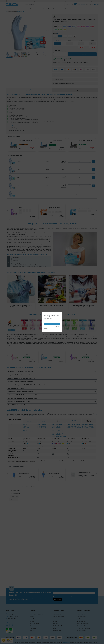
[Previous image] (9, 32)
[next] (97, 145)
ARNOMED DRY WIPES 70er (60, 494)
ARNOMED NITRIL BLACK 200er (85, 140)
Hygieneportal (33, 630)
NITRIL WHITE (26, 442)
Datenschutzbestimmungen (67, 597)
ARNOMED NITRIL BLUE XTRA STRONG (55, 142)
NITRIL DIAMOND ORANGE (88, 441)
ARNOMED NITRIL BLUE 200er (26, 140)
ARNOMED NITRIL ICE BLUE (40, 366)
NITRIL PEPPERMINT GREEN (59, 447)
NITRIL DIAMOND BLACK (88, 440)
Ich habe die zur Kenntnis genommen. (69, 597)
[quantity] (79, 161)
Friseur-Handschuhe (18, 520)
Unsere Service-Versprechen (37, 616)
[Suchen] (23, 4)
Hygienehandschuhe (17, 557)
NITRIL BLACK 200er (42, 441)
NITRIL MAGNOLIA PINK (58, 445)
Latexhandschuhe (81, 618)
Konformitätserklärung (59, 627)
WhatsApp (10, 616)
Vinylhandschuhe (81, 620)
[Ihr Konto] (90, 4)
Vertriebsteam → (85, 63)
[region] (28, 32)
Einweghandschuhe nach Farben (20, 554)
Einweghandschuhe (16, 510)
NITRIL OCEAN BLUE (57, 438)
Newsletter (56, 625)
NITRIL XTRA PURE (71, 442)
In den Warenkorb (82, 54)
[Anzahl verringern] (55, 54)
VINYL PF (25, 438)
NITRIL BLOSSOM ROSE (58, 444)
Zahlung (32, 618)
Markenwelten (16, 578)
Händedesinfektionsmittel (83, 625)
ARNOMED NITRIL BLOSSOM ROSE (19, 366)
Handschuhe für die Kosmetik (20, 529)
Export (55, 630)
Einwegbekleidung (81, 632)
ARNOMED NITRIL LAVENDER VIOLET (17, 215)
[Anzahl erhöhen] (66, 54)
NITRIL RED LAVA (56, 442)
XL (75, 36)
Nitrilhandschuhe (16, 513)
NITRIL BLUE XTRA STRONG (74, 438)
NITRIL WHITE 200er (42, 438)
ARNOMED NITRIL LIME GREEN (83, 366)
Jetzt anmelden (58, 601)
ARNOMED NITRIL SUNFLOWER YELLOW (82, 215)
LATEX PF (25, 440)
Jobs (55, 620)
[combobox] (44, 4)
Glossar (32, 627)
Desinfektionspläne (34, 625)
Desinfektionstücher (82, 627)
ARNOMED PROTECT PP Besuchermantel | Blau (16, 494)
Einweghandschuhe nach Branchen (20, 516)
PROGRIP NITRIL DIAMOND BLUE (61, 216)
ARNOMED (16, 581)
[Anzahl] (60, 54)
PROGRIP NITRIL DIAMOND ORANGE (40, 216)
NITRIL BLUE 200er (42, 440)
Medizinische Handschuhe (20, 544)
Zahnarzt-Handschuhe (19, 550)
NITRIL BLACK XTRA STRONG (74, 441)
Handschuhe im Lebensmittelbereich (22, 532)
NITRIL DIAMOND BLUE (87, 438)
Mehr (13, 566)
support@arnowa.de (12, 618)
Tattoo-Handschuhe (18, 547)
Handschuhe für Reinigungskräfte (21, 523)
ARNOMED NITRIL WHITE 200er (82, 490)
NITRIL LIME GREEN (57, 448)
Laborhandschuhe (18, 541)
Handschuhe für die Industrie (20, 526)
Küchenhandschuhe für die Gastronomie (23, 538)
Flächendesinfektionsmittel (84, 630)
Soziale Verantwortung (59, 618)
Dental (15, 572)
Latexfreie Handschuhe (18, 560)
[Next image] (48, 32)
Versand (32, 620)
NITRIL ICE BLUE (56, 440)
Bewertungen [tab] (75, 90)
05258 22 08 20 (11, 620)
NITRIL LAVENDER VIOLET (58, 441)
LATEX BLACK (26, 441)
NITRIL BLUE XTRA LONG (73, 440)
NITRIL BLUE (25, 444)
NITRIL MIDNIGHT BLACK (28, 445)
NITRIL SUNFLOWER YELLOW (59, 449)
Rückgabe (32, 623)
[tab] (29, 90)
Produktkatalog (57, 632)
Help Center (11, 623)
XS (55, 36)
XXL (43, 219)
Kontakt (55, 623)
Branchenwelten (16, 569)
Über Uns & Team (58, 616)
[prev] (7, 145)
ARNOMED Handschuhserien (19, 563)
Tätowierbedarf (17, 575)
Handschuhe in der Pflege (20, 535)
